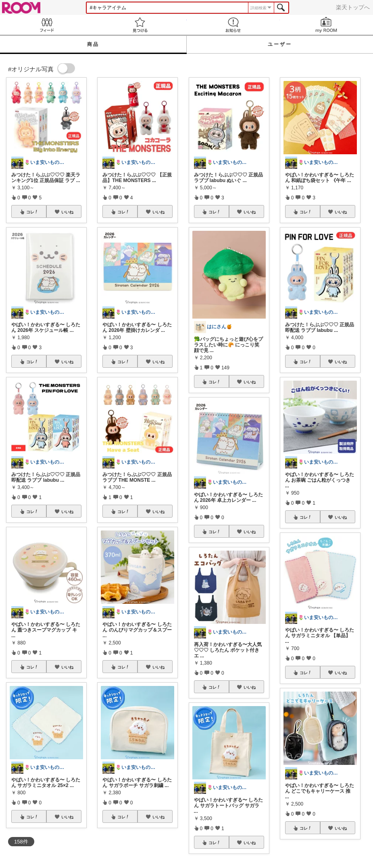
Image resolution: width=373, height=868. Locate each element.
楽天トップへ (353, 7)
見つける (140, 25)
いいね (67, 212)
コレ (32, 212)
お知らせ (233, 25)
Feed (47, 25)
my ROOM (326, 25)
